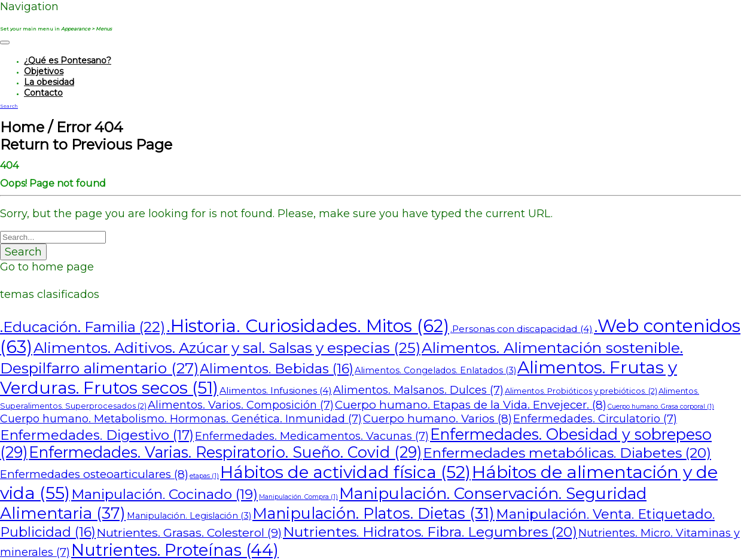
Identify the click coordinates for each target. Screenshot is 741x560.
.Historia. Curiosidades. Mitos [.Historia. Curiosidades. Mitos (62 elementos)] (308, 326)
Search (23, 252)
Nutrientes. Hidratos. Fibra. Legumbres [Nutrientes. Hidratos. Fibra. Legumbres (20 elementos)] (430, 532)
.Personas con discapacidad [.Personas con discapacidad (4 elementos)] (522, 329)
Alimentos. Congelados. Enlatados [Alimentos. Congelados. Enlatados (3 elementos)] (435, 370)
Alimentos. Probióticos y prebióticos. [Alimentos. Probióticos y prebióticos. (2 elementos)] (581, 391)
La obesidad (49, 82)
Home (22, 127)
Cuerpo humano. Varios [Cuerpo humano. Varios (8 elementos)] (437, 419)
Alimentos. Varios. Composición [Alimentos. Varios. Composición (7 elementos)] (241, 405)
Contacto (43, 93)
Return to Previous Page (86, 144)
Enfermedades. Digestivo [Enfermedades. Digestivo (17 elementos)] (97, 435)
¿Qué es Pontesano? (68, 60)
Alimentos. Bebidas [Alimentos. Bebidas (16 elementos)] (277, 369)
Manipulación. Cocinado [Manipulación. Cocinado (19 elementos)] (164, 494)
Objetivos (44, 71)
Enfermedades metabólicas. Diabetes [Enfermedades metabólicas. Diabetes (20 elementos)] (567, 453)
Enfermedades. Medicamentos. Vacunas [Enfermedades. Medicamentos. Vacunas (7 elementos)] (312, 436)
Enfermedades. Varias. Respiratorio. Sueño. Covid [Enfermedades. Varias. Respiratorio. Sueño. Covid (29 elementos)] (225, 452)
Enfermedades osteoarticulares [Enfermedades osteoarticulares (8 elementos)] (94, 474)
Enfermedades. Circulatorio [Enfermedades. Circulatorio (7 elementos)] (595, 419)
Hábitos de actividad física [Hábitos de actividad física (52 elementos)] (345, 472)
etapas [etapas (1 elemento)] (204, 476)
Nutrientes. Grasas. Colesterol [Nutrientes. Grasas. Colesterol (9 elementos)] (189, 532)
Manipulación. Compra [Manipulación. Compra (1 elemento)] (298, 497)
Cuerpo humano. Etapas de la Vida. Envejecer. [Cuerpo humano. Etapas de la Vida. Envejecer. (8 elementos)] (471, 405)
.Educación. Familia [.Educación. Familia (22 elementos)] (83, 327)
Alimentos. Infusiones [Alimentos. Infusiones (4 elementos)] (276, 390)
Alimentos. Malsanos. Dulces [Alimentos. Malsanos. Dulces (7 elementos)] (418, 390)
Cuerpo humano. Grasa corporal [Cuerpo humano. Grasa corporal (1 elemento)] (661, 407)
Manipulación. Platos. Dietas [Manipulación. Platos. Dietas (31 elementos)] (373, 513)
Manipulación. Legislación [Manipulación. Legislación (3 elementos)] (189, 516)
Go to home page (47, 267)
